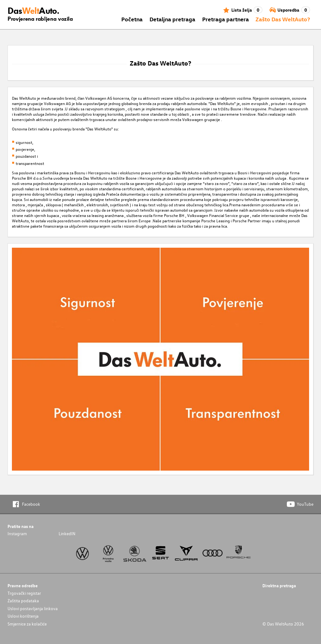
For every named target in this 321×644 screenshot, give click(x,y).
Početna (132, 19)
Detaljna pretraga (172, 19)
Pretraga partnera (226, 19)
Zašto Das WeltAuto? (283, 19)
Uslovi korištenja (23, 616)
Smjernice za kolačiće (27, 624)
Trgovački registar (24, 593)
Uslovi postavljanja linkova (33, 608)
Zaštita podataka (23, 601)
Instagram (17, 533)
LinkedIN (67, 533)
